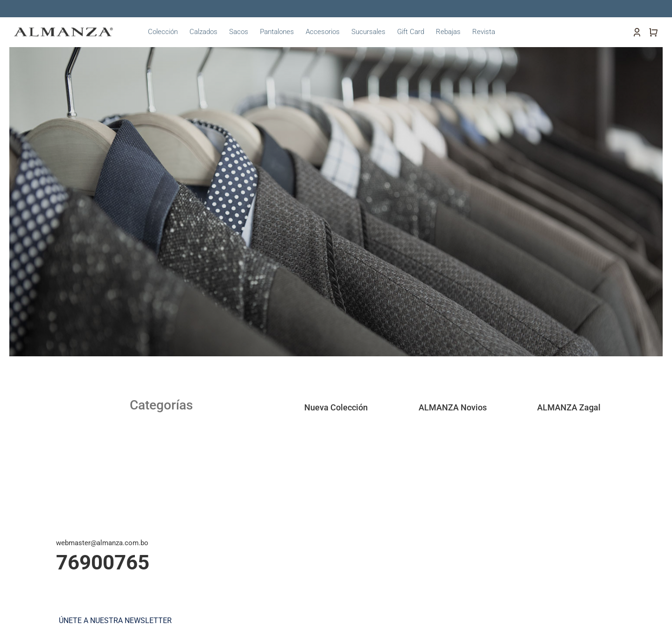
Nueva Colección (336, 407)
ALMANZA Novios (453, 407)
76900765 (103, 562)
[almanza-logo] (63, 31)
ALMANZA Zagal (569, 407)
